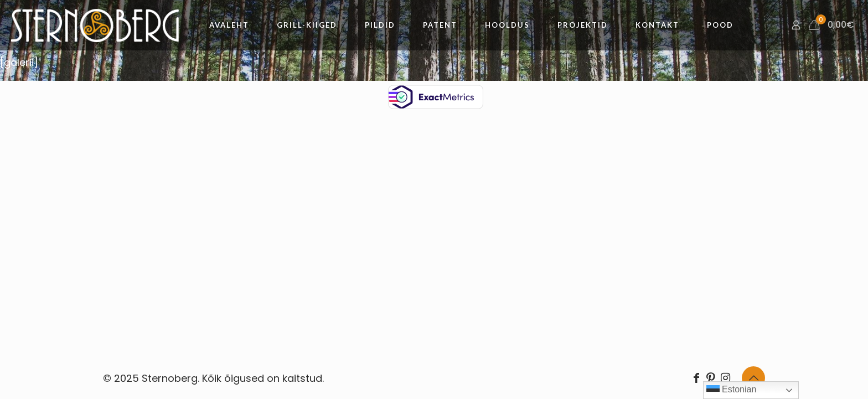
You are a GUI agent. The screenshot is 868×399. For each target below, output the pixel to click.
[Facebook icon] (696, 378)
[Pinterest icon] (711, 378)
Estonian (732, 390)
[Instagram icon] (725, 378)
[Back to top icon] (753, 378)
